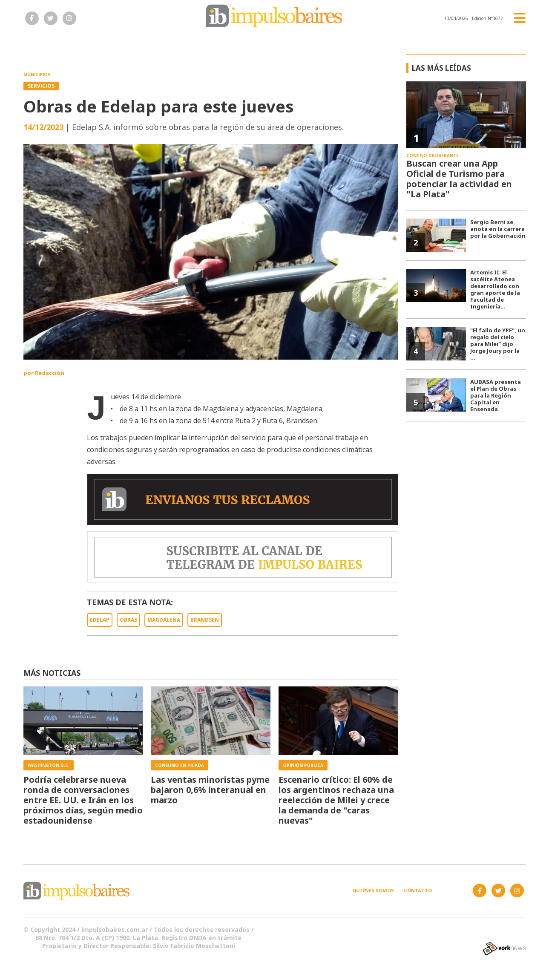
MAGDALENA (164, 620)
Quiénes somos (373, 890)
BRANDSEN (205, 620)
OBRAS (128, 620)
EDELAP (100, 620)
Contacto (418, 890)
